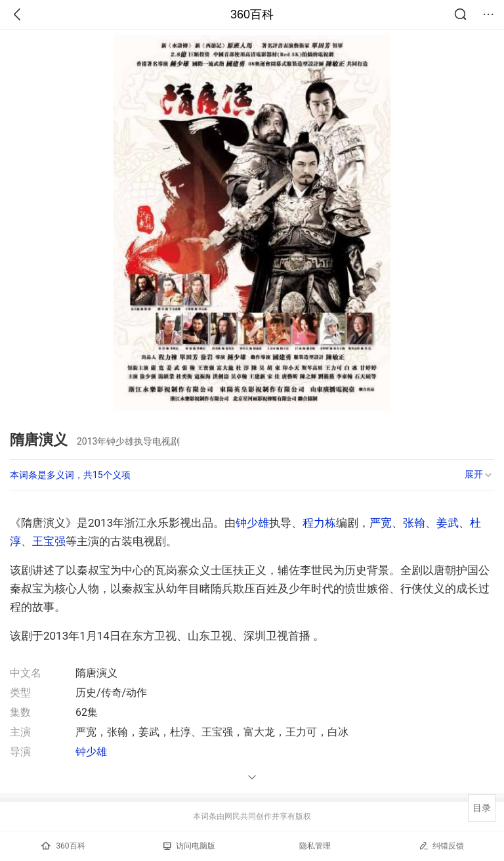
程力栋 (319, 523)
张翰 (414, 523)
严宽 (381, 523)
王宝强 (49, 541)
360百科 (252, 14)
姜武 (448, 523)
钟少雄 (252, 523)
